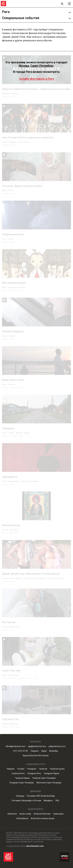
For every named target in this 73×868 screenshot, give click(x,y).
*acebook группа (57, 769)
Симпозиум (58, 814)
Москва (24, 66)
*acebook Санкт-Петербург (44, 778)
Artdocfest (12, 814)
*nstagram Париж (51, 774)
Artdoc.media (25, 814)
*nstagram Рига (34, 774)
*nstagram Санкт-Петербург (22, 783)
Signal (44, 751)
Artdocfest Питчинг (42, 814)
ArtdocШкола (22, 818)
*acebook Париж (22, 778)
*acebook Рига (18, 774)
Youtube (21, 769)
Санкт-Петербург (42, 66)
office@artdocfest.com (15, 746)
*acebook (43, 769)
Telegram (35, 751)
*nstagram (32, 769)
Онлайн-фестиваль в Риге (36, 79)
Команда (20, 796)
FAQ (57, 801)
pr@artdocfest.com (57, 746)
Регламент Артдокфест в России (26, 801)
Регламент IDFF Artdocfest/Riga (41, 796)
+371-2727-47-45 (20, 751)
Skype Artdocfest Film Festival (35, 756)
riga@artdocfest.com (37, 746)
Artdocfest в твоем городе (43, 818)
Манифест (48, 801)
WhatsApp (54, 751)
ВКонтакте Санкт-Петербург (49, 783)
